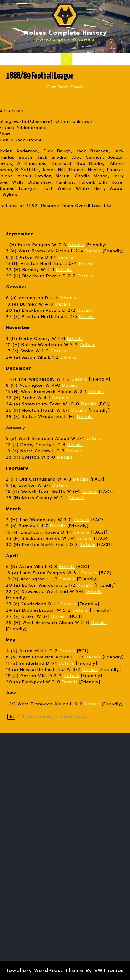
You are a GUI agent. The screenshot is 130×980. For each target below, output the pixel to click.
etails (86, 417)
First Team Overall (65, 87)
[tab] (66, 59)
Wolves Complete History (65, 33)
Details (76, 245)
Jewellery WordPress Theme (45, 971)
